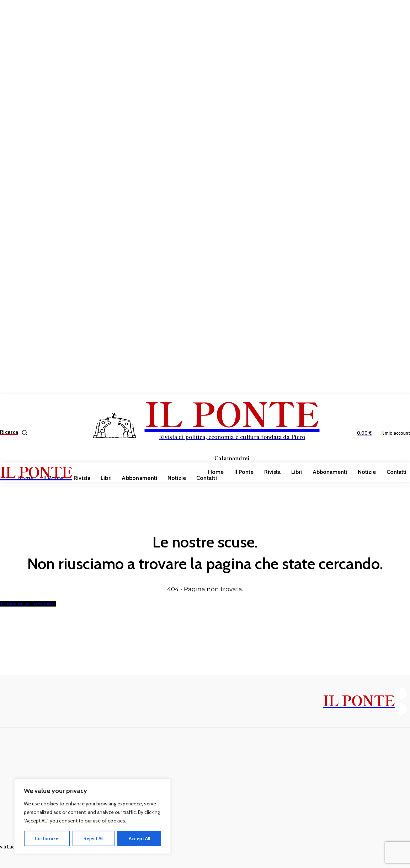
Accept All (139, 838)
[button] (15, 432)
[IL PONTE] (206, 432)
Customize (47, 838)
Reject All (94, 838)
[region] (92, 816)
